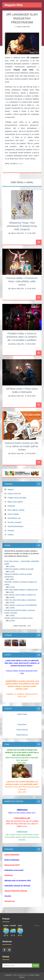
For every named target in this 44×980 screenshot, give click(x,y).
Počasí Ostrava (22, 730)
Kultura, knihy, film (23, 27)
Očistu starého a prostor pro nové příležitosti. (21, 605)
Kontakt (31, 975)
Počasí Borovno (22, 735)
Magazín (11, 489)
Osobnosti (11, 506)
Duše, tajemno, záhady (16, 510)
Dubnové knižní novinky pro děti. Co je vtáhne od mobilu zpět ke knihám (22, 446)
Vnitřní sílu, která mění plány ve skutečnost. (20, 600)
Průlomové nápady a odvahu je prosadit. (19, 569)
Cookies (11, 535)
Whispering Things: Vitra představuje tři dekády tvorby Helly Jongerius (22, 226)
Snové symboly (13, 514)
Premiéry (11, 531)
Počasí (37, 926)
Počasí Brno (22, 725)
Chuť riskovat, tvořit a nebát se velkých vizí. (20, 595)
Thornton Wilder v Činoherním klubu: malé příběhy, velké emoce (22, 281)
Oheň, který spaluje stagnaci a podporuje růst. (21, 590)
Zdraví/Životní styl (14, 518)
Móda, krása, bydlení (15, 502)
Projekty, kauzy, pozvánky (17, 498)
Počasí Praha (22, 714)
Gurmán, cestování (15, 522)
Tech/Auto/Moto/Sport (15, 526)
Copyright (8, 975)
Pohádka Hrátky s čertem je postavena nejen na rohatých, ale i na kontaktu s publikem (22, 337)
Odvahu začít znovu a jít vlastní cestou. (19, 618)
